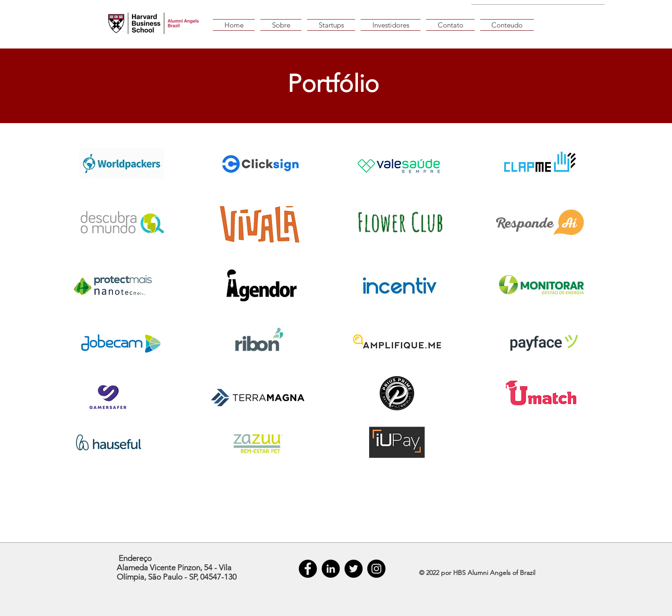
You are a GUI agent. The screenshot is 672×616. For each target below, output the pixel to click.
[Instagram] (376, 569)
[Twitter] (353, 569)
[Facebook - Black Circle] (308, 569)
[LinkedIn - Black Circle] (331, 569)
